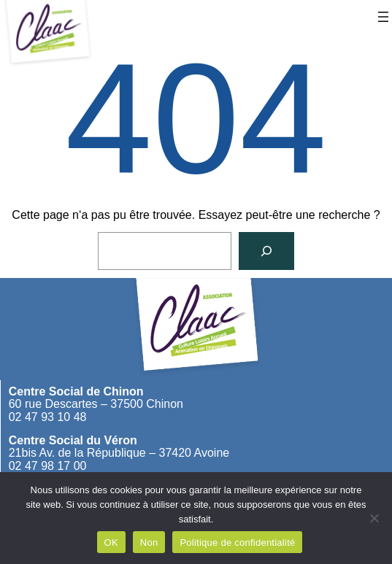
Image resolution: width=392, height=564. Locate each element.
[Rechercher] (266, 251)
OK (111, 542)
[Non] (374, 518)
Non (149, 542)
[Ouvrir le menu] (383, 17)
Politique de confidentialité (237, 542)
